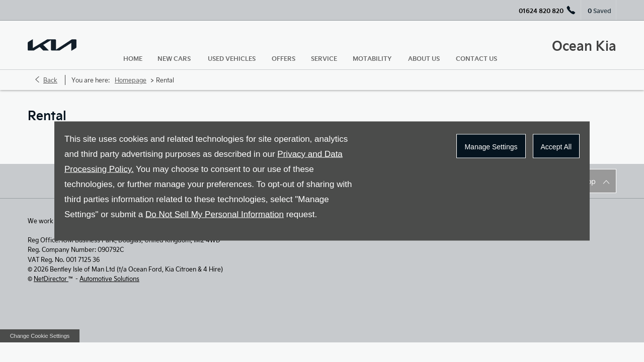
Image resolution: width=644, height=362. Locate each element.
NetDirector (51, 279)
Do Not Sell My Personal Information (215, 214)
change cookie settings (40, 336)
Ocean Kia (584, 45)
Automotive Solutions (109, 279)
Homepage (131, 80)
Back (50, 80)
